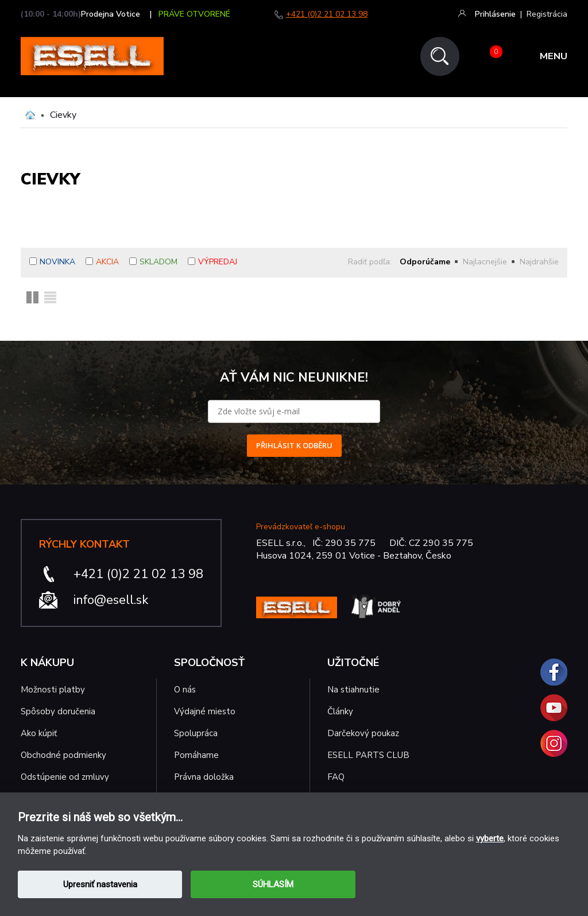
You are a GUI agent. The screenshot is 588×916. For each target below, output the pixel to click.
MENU (554, 57)
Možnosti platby (53, 690)
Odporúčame (425, 262)
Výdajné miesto (206, 711)
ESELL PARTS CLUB (368, 755)
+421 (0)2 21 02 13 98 (327, 14)
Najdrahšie (539, 262)
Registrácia (547, 14)
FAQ (336, 777)
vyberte (490, 838)
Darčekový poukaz (363, 733)
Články (340, 711)
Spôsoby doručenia (58, 711)
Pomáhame (196, 755)
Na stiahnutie (353, 690)
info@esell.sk (111, 600)
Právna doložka (204, 777)
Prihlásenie (495, 14)
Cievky (63, 115)
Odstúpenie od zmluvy (65, 777)
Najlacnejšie (485, 262)
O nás (185, 690)
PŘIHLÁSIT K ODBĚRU (294, 445)
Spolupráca (196, 733)
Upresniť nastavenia (100, 884)
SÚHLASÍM (273, 884)
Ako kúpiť (39, 733)
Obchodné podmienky (63, 755)
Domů (30, 115)
